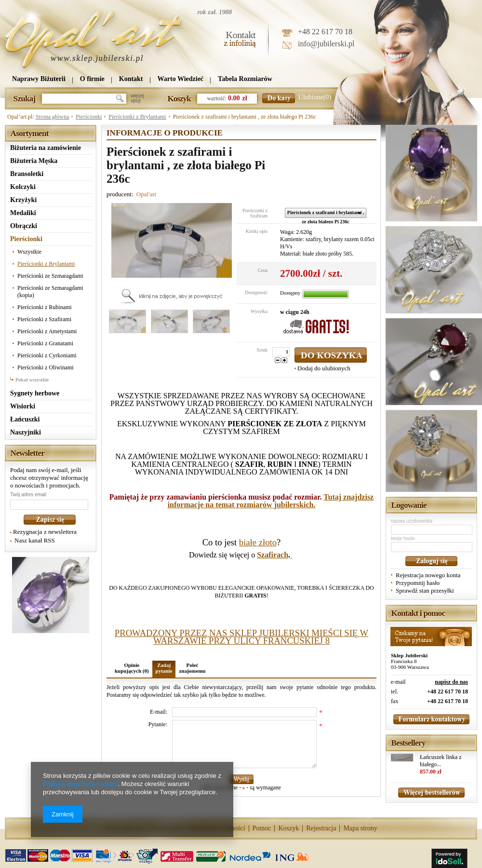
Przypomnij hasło (418, 583)
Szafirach (273, 555)
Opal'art (146, 194)
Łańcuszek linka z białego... (441, 761)
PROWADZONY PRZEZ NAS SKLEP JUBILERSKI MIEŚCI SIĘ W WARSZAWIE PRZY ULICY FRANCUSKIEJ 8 (241, 637)
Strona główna (53, 117)
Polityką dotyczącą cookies (80, 784)
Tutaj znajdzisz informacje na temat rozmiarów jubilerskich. (271, 501)
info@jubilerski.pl (326, 44)
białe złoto (258, 542)
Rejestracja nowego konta (428, 575)
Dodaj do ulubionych (324, 368)
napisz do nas (451, 682)
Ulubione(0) (315, 97)
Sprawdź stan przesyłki (425, 590)
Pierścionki (89, 117)
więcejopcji (137, 98)
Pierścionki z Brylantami (137, 117)
